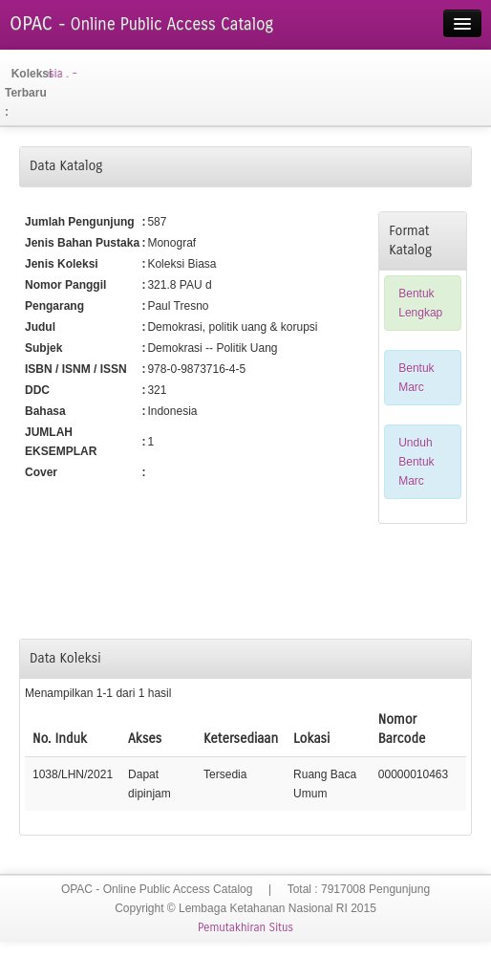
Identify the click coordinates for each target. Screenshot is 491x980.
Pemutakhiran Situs (245, 927)
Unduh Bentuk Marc (416, 462)
